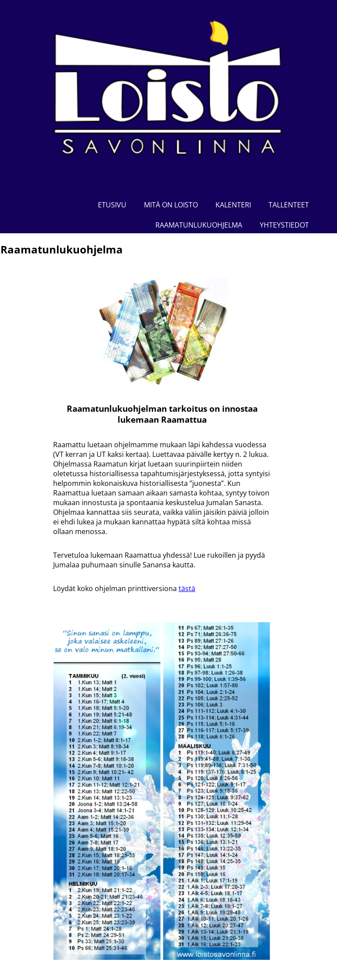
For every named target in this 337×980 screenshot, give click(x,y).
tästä (187, 588)
